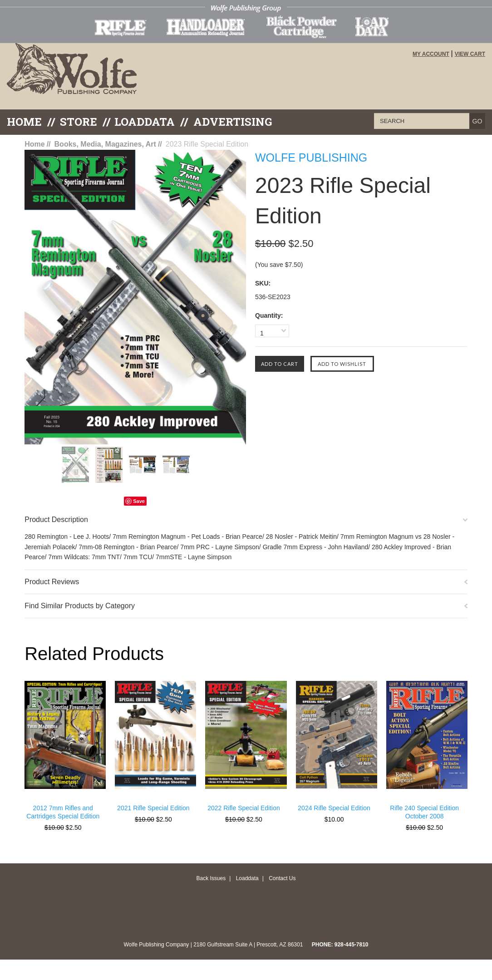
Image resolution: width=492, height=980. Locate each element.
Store (79, 122)
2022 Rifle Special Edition (244, 808)
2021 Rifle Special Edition (153, 808)
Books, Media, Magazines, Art (105, 144)
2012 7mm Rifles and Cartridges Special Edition (63, 812)
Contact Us (282, 878)
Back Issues (211, 878)
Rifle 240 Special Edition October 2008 (424, 812)
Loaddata (247, 878)
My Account (431, 54)
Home (24, 122)
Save (139, 501)
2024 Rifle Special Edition (334, 808)
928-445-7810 (352, 945)
